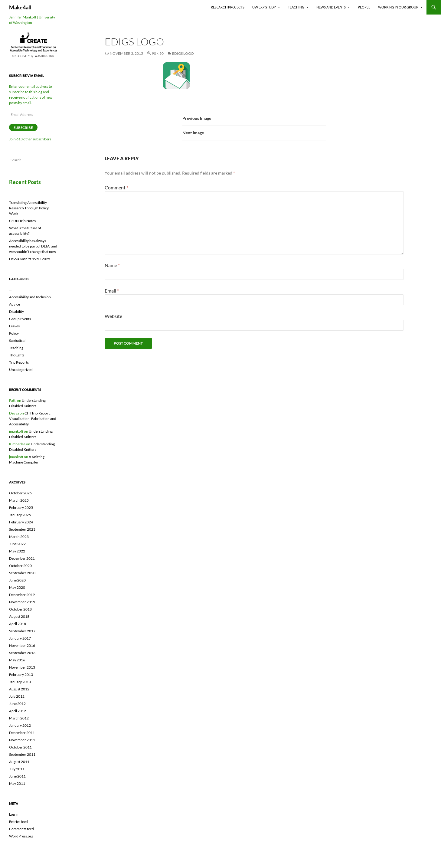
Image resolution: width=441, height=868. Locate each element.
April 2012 (18, 711)
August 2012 (19, 689)
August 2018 (19, 616)
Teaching (296, 7)
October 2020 (20, 566)
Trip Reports (19, 362)
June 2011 (17, 776)
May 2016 (17, 660)
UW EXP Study (264, 7)
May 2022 (17, 551)
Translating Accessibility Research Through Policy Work (29, 208)
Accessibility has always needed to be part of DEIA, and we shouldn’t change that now (33, 246)
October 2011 (20, 747)
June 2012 (17, 704)
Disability (16, 311)
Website (113, 316)
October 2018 (20, 609)
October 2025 (20, 493)
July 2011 (17, 769)
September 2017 (22, 631)
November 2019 (22, 602)
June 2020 (17, 580)
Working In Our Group (398, 7)
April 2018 (18, 624)
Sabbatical (17, 341)
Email (112, 291)
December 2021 (22, 558)
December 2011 (22, 733)
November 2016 (22, 645)
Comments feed (21, 829)
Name (112, 265)
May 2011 (17, 783)
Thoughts (17, 355)
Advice (15, 304)
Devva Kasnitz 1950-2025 (30, 259)
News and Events (331, 7)
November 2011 (22, 740)
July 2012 (17, 696)
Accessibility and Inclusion (30, 297)
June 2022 (17, 544)
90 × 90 (158, 53)
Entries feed (18, 822)
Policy (14, 333)
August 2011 (19, 762)
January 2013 (20, 682)
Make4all (20, 7)
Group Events (20, 319)
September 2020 (22, 573)
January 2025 (20, 515)
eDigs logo (183, 53)
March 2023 (19, 537)
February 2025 (21, 508)
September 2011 (22, 754)
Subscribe (23, 128)
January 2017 (20, 638)
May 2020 (17, 587)
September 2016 (22, 653)
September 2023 (22, 529)
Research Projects (228, 7)
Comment (116, 187)
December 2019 (22, 595)
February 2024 (21, 522)
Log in (14, 814)
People (364, 7)
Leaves (14, 326)
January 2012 (20, 725)
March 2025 (19, 500)
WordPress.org (21, 836)
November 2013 (22, 667)
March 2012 (19, 718)
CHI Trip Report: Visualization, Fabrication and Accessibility (33, 419)
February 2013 (21, 675)
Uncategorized (21, 370)
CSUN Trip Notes (22, 221)
